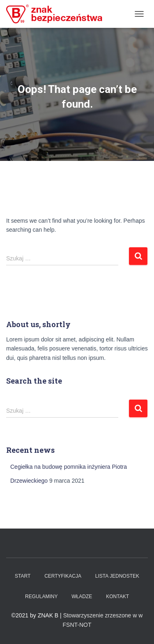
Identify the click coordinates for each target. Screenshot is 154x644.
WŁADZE (82, 597)
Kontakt (117, 597)
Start (23, 576)
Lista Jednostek (117, 576)
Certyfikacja (63, 576)
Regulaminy (41, 597)
